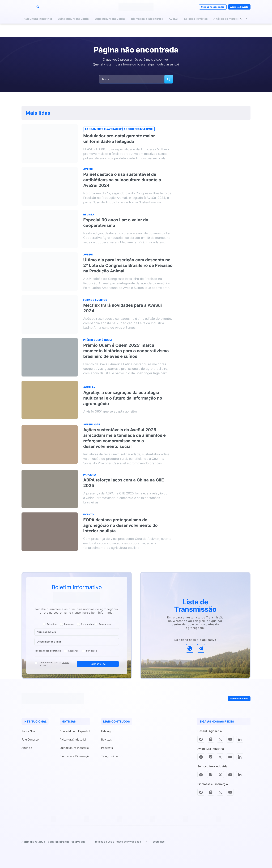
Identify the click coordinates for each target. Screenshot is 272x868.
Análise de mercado (227, 19)
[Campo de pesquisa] (136, 79)
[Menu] (24, 7)
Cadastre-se (98, 664)
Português (89, 651)
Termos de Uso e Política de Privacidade (118, 842)
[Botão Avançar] (246, 19)
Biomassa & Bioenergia (147, 19)
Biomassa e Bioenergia (75, 756)
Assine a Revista (239, 7)
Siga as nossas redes (213, 7)
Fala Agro (107, 731)
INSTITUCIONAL (35, 721)
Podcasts (107, 748)
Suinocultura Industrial (73, 19)
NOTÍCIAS (69, 721)
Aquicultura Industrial (110, 19)
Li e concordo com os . (54, 664)
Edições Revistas (196, 19)
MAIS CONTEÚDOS (117, 721)
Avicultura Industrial (38, 19)
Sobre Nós (28, 731)
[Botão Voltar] (241, 19)
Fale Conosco (30, 739)
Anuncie (27, 748)
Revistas (106, 739)
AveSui (174, 19)
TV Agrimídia (109, 756)
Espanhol (71, 651)
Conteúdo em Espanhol (75, 731)
